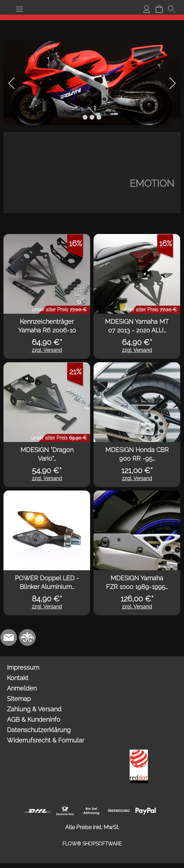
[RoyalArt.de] (27, 637)
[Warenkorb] (159, 9)
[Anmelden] (147, 9)
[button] (19, 9)
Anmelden (22, 688)
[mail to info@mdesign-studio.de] (9, 637)
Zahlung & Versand (34, 709)
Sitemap (19, 699)
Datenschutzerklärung (39, 730)
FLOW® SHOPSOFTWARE (92, 844)
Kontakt (18, 678)
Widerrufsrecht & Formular (46, 740)
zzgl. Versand (47, 350)
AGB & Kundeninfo (34, 719)
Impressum (23, 667)
